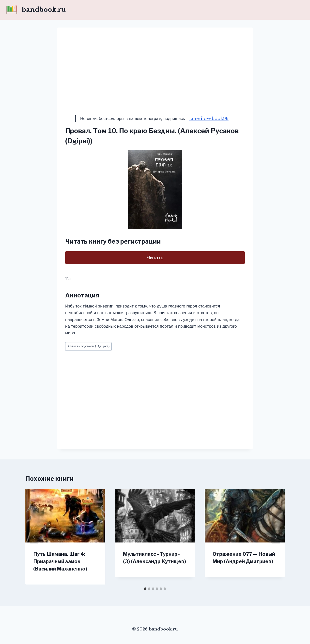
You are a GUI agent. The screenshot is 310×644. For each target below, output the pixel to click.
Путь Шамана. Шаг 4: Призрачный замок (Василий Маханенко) (60, 561)
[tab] (145, 589)
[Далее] (276, 537)
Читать (155, 258)
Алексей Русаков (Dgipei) (88, 346)
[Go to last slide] (34, 537)
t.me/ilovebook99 (209, 119)
